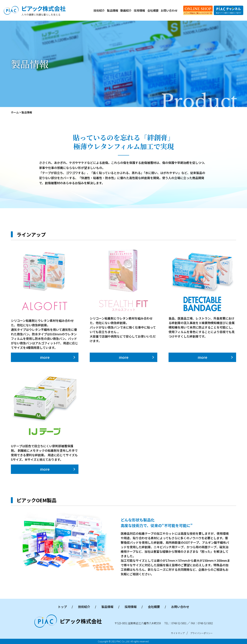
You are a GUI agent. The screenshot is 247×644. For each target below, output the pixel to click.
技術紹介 (99, 10)
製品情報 (113, 10)
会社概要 (153, 10)
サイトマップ (178, 633)
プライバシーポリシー (201, 633)
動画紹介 (126, 10)
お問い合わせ (169, 10)
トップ (62, 607)
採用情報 (139, 10)
